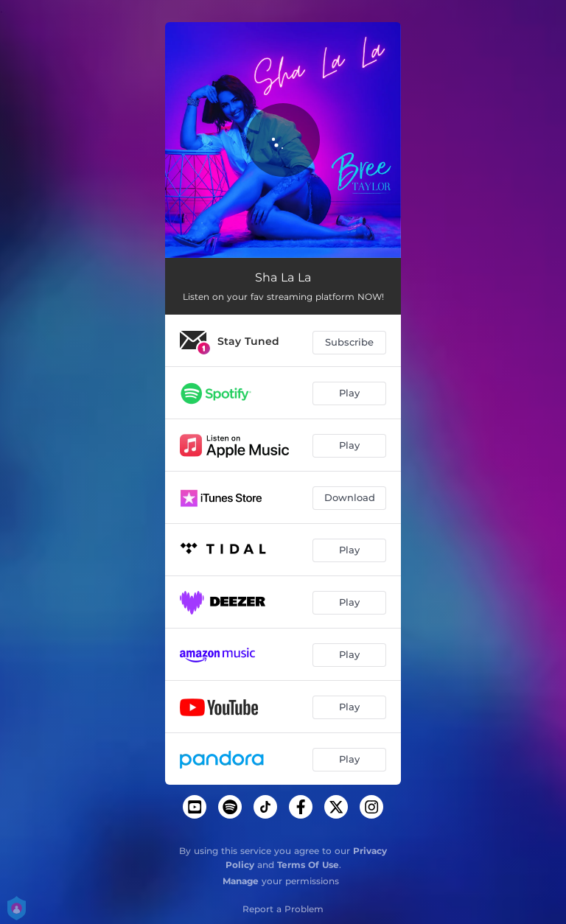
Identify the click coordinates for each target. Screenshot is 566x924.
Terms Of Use (308, 865)
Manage (241, 881)
